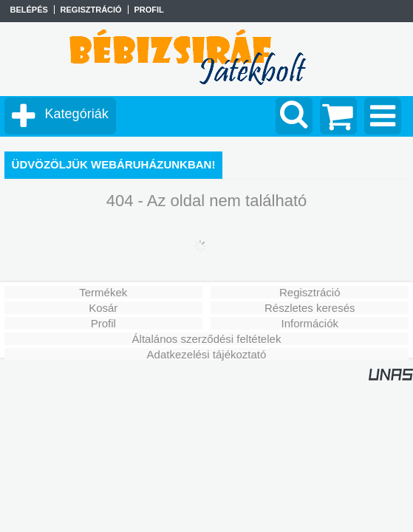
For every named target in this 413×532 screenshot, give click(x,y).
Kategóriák (77, 114)
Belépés (28, 10)
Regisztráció (310, 292)
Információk (310, 323)
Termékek (103, 292)
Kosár (103, 308)
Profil (103, 323)
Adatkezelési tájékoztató (207, 354)
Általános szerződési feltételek (207, 339)
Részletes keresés (310, 308)
